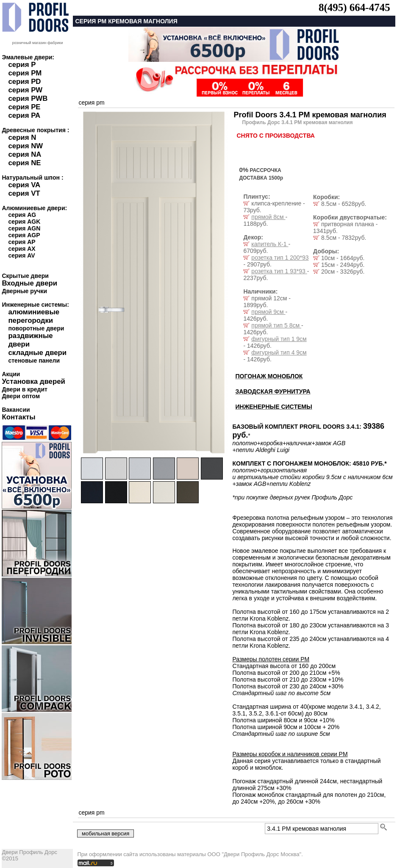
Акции (11, 374)
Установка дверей (33, 381)
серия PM (25, 73)
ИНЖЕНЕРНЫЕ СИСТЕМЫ (273, 407)
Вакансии (16, 410)
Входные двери (29, 283)
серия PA (24, 115)
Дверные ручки (24, 291)
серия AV (21, 255)
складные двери (37, 353)
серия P (22, 65)
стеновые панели (34, 361)
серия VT (24, 193)
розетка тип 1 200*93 (280, 258)
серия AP (22, 242)
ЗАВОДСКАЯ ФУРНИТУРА (273, 391)
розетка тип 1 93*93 (279, 271)
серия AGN (24, 228)
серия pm (91, 103)
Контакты (18, 417)
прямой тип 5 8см (276, 325)
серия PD (24, 82)
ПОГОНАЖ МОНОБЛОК (269, 376)
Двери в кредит (24, 389)
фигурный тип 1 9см (279, 339)
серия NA (25, 154)
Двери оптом (21, 396)
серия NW (25, 146)
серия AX (22, 249)
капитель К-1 (270, 244)
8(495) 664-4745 (354, 7)
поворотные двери (36, 328)
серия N (22, 137)
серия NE (24, 163)
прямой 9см (268, 312)
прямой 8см (268, 217)
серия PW (25, 90)
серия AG (22, 215)
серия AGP (24, 235)
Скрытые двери (25, 276)
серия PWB (28, 98)
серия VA (24, 185)
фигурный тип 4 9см (279, 352)
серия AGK (24, 222)
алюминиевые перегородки (34, 316)
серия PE (24, 107)
